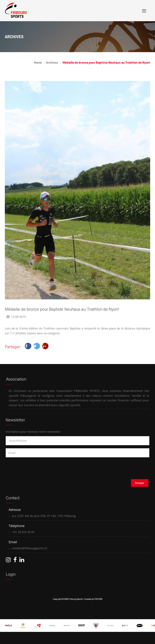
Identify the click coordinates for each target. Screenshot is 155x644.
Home (38, 63)
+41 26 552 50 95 (23, 532)
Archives (52, 63)
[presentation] (32, 467)
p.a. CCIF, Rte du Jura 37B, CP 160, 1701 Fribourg (44, 516)
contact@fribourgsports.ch (30, 548)
